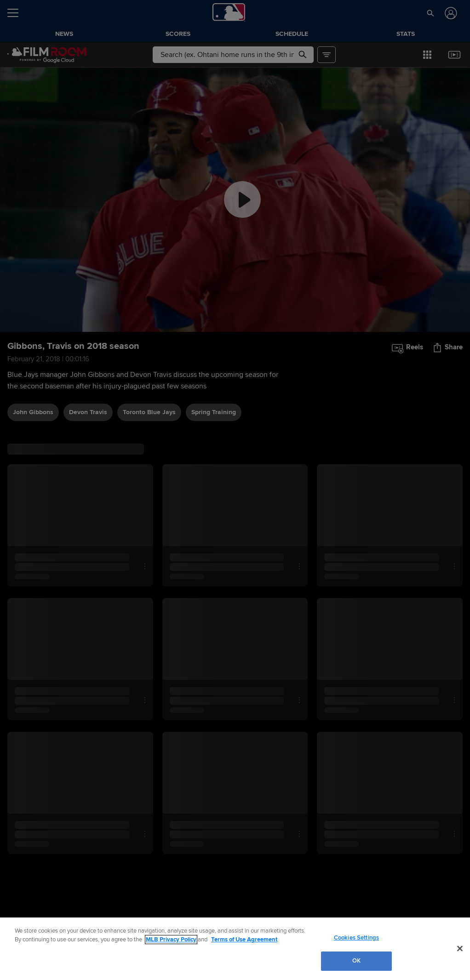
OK (356, 961)
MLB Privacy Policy (171, 940)
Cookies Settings (356, 938)
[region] (235, 949)
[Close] (460, 948)
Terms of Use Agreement (244, 940)
